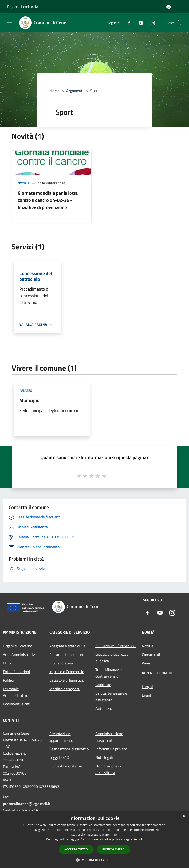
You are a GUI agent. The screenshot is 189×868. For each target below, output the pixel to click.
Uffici (7, 663)
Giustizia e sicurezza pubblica (112, 658)
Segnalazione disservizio (69, 749)
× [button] (184, 816)
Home (55, 91)
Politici (8, 680)
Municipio (29, 400)
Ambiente (103, 685)
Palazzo (26, 390)
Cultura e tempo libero (67, 655)
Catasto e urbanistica (66, 680)
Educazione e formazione (116, 646)
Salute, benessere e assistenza (111, 697)
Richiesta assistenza (66, 766)
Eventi (147, 695)
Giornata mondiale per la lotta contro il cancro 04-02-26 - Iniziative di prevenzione (48, 200)
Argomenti (75, 91)
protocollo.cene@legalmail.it (27, 804)
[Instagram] (151, 23)
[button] (94, 860)
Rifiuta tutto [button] (114, 849)
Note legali (104, 757)
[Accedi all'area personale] (169, 7)
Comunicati (151, 655)
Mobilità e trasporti (65, 689)
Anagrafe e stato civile (67, 646)
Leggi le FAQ (59, 757)
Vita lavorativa (61, 663)
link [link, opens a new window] (140, 839)
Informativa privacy (111, 749)
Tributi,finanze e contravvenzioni (109, 673)
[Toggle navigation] (10, 22)
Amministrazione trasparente (109, 737)
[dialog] (94, 840)
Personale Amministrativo (15, 692)
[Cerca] (179, 23)
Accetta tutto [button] (76, 849)
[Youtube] (139, 23)
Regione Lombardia (23, 7)
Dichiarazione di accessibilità (108, 769)
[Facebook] (127, 23)
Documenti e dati (17, 704)
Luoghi (147, 687)
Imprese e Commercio (67, 672)
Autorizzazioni (107, 708)
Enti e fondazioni (16, 672)
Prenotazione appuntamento (61, 737)
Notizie (23, 183)
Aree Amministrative (20, 655)
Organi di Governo (17, 646)
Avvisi (147, 663)
